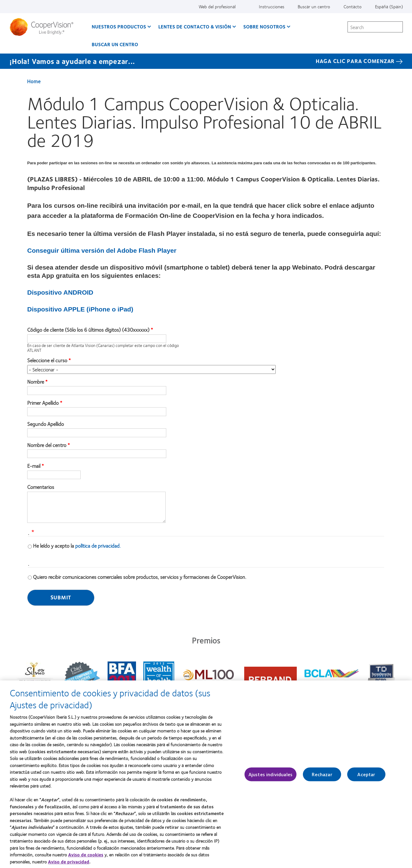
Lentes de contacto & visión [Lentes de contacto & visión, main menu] (195, 26)
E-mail (34, 466)
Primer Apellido (43, 403)
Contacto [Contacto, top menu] (353, 6)
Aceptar (366, 778)
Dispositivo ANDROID (60, 292)
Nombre (36, 382)
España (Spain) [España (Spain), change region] (389, 6)
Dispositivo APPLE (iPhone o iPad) (80, 309)
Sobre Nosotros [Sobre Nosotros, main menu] (264, 26)
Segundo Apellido (46, 424)
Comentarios (41, 487)
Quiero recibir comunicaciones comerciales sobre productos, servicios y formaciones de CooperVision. (140, 577)
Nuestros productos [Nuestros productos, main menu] (119, 26)
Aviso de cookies (86, 858)
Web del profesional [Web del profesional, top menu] (217, 6)
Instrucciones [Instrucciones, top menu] (272, 6)
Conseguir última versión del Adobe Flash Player (102, 250)
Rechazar (322, 778)
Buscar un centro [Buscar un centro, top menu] (314, 6)
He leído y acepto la (77, 546)
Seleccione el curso (47, 360)
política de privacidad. (98, 546)
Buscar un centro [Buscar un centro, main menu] (115, 44)
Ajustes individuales (270, 778)
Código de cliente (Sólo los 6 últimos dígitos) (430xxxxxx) (88, 330)
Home (34, 81)
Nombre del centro (47, 445)
